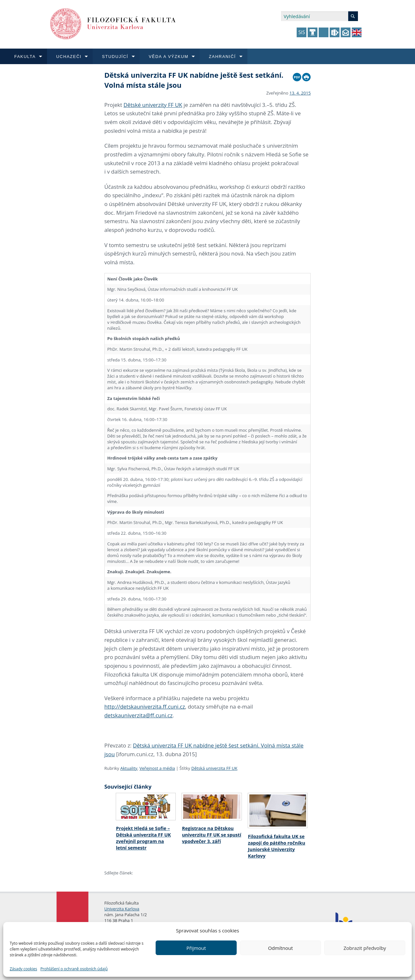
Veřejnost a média (157, 768)
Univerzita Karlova (122, 909)
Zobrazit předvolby (365, 948)
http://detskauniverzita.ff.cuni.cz (145, 707)
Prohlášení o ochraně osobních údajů (74, 969)
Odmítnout (281, 948)
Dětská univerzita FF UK (214, 768)
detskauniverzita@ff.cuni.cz (139, 715)
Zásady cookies (23, 969)
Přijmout (196, 948)
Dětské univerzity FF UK (153, 105)
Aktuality (129, 768)
